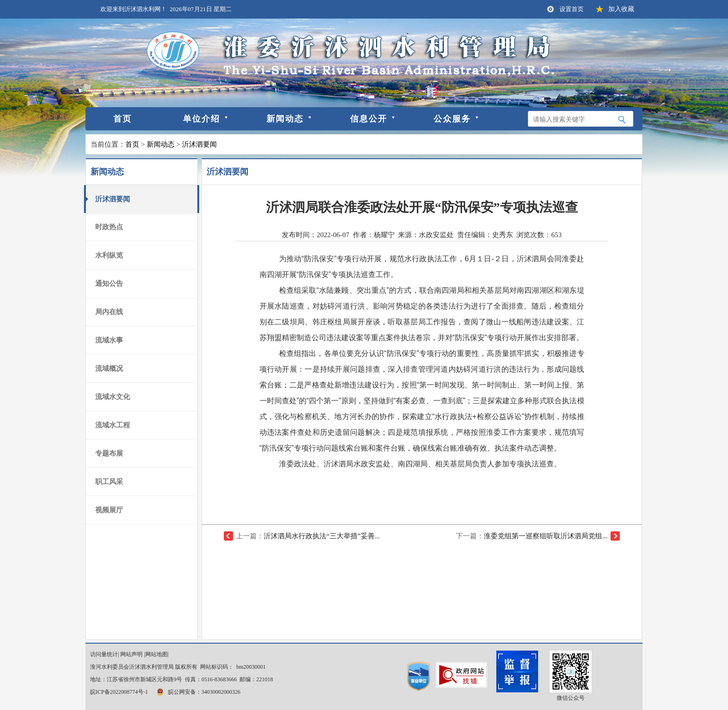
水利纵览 (109, 255)
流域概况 (109, 368)
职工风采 (109, 482)
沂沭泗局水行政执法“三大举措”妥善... (322, 536)
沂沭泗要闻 (199, 144)
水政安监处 (436, 235)
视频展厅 (109, 510)
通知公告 (109, 284)
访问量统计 (104, 654)
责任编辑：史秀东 (485, 235)
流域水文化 (113, 397)
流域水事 (109, 340)
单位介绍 (201, 119)
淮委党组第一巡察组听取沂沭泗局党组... (546, 536)
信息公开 (369, 119)
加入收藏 (621, 9)
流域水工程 (113, 425)
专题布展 (109, 453)
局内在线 (109, 312)
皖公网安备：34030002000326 (198, 692)
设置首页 (572, 9)
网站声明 (131, 654)
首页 (123, 119)
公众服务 (452, 119)
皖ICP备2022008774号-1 (119, 692)
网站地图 (156, 654)
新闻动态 (285, 119)
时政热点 (109, 227)
